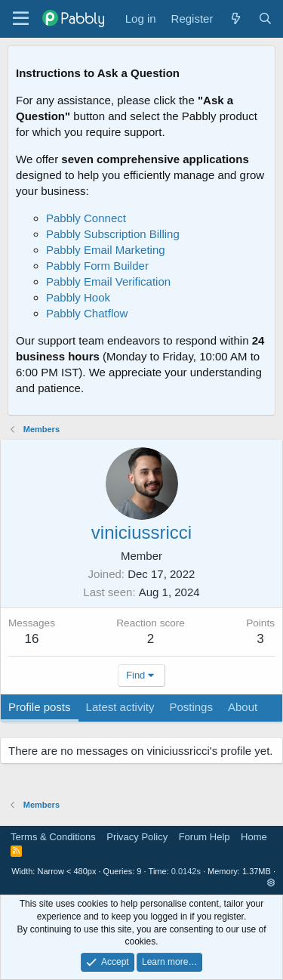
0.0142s (186, 871)
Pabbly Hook (78, 297)
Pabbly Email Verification (108, 281)
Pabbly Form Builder (97, 266)
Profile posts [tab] (40, 707)
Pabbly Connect (86, 218)
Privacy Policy (137, 837)
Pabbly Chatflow (87, 313)
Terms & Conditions (53, 837)
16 (32, 639)
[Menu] (21, 19)
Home (254, 837)
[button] (271, 883)
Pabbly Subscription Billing (113, 234)
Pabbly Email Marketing (106, 250)
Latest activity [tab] (120, 707)
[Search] (265, 19)
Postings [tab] (191, 707)
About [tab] (243, 707)
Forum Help (205, 837)
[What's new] (235, 19)
